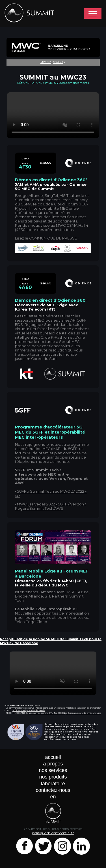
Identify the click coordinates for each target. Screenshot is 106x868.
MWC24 (58, 62)
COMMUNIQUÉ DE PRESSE (53, 238)
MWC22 (46, 62)
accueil (53, 757)
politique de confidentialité (53, 833)
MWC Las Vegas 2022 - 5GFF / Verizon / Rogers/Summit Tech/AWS (50, 506)
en (53, 797)
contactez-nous (53, 790)
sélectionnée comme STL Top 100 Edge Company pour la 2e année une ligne (65, 713)
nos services (53, 770)
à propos (53, 764)
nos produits (53, 777)
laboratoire (53, 784)
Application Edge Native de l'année (29, 710)
